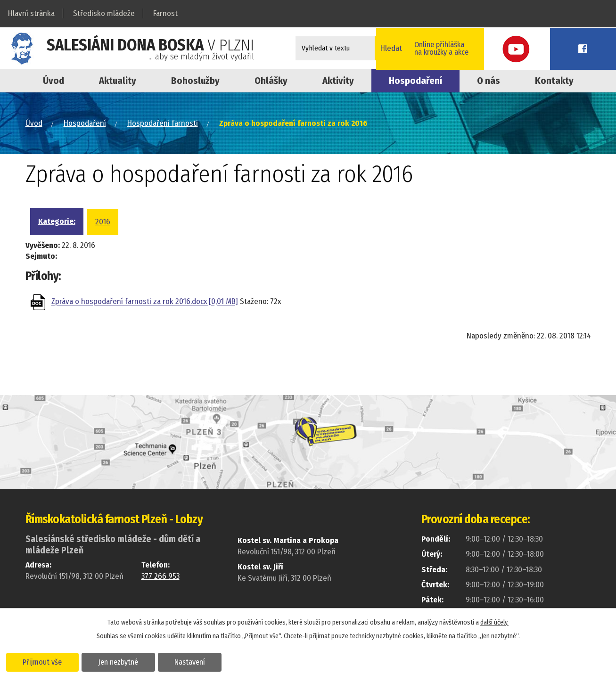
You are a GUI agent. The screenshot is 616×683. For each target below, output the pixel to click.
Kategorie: (57, 221)
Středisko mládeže (104, 13)
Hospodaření (415, 81)
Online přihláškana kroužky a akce (486, 48)
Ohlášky (271, 81)
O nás (489, 81)
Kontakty (554, 81)
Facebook (595, 48)
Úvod (53, 81)
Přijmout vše (44, 661)
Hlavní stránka (31, 13)
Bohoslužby (195, 81)
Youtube (552, 48)
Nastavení (195, 661)
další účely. (494, 622)
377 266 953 (160, 576)
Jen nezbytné (121, 661)
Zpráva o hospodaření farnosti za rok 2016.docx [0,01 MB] (145, 302)
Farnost (165, 13)
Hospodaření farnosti (163, 123)
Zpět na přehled (80, 339)
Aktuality (118, 81)
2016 (103, 222)
